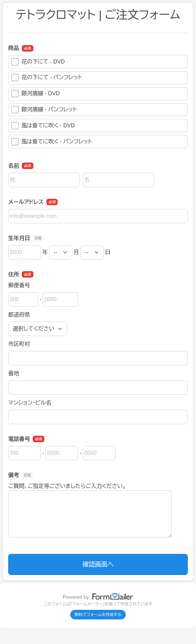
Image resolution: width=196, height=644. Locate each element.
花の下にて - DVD (38, 62)
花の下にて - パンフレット (47, 78)
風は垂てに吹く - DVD (43, 126)
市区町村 (19, 344)
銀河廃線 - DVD (35, 94)
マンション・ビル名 (30, 403)
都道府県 (19, 315)
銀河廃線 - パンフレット (44, 110)
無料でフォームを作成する (98, 615)
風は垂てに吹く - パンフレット (52, 142)
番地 (14, 373)
